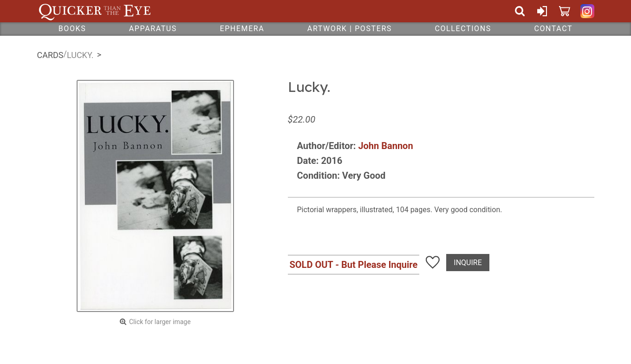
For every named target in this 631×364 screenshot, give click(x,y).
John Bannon (385, 146)
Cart (565, 11)
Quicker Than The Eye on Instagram (587, 11)
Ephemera (242, 29)
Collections (463, 29)
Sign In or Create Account (542, 11)
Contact (553, 29)
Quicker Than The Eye (95, 11)
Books (72, 29)
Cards (50, 55)
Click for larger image (160, 322)
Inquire (468, 263)
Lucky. (80, 55)
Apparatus (153, 29)
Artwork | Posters (350, 29)
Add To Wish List (433, 262)
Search (520, 11)
